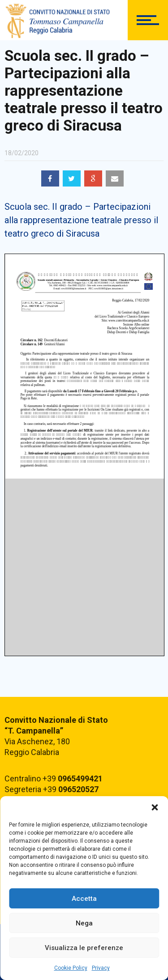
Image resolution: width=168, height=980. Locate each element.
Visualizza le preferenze (84, 948)
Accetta (84, 899)
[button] (155, 807)
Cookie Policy (71, 968)
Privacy (101, 968)
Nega (84, 923)
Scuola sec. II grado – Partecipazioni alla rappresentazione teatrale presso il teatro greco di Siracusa (81, 220)
